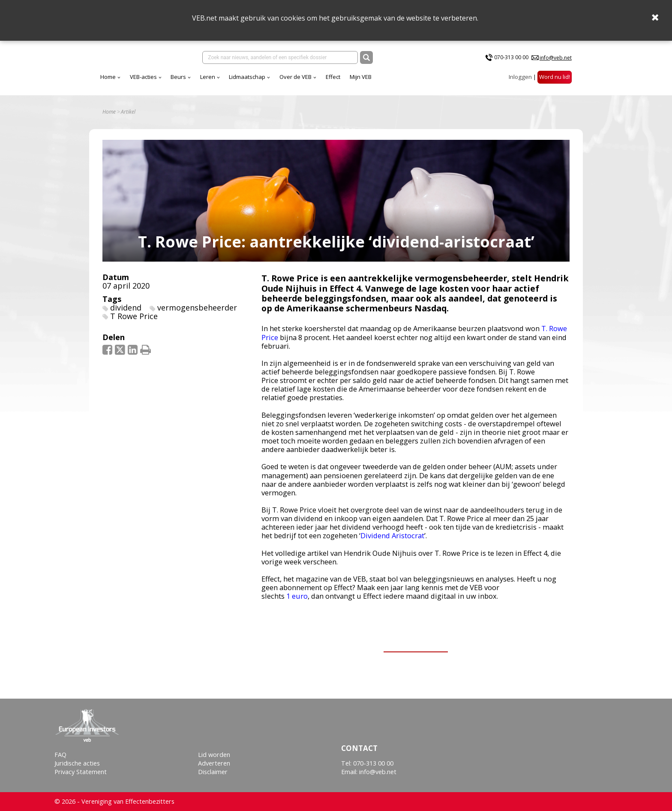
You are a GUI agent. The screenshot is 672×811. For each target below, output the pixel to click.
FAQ (60, 755)
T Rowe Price (134, 316)
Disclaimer (213, 772)
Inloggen (520, 77)
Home (108, 77)
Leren (208, 77)
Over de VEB (295, 77)
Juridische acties (77, 763)
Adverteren (214, 763)
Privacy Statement (81, 772)
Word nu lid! (555, 77)
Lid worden (214, 755)
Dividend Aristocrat (392, 535)
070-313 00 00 (511, 57)
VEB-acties (143, 77)
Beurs (178, 77)
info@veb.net (556, 58)
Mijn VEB (361, 77)
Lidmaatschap (247, 77)
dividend (126, 308)
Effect (333, 77)
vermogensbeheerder (197, 308)
